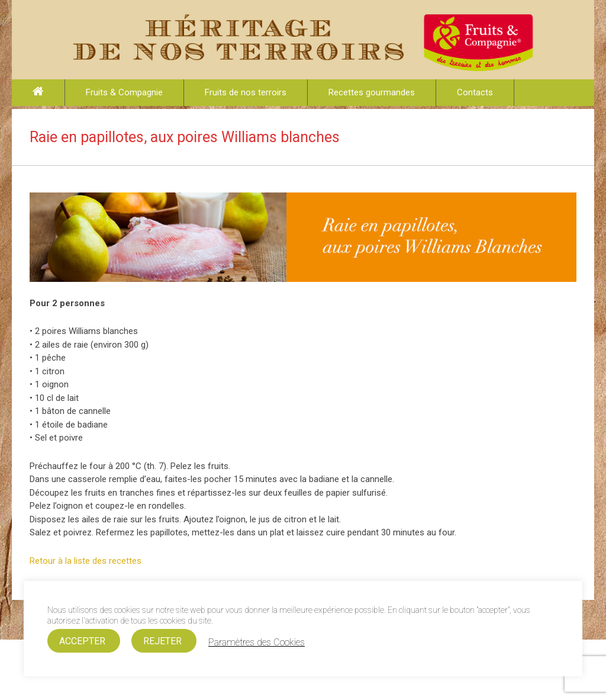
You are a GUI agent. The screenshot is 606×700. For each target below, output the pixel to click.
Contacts (475, 92)
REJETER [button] (162, 641)
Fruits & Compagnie (124, 92)
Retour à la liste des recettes (86, 561)
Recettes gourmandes (372, 92)
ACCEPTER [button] (82, 641)
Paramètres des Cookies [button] (257, 643)
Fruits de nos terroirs (246, 92)
